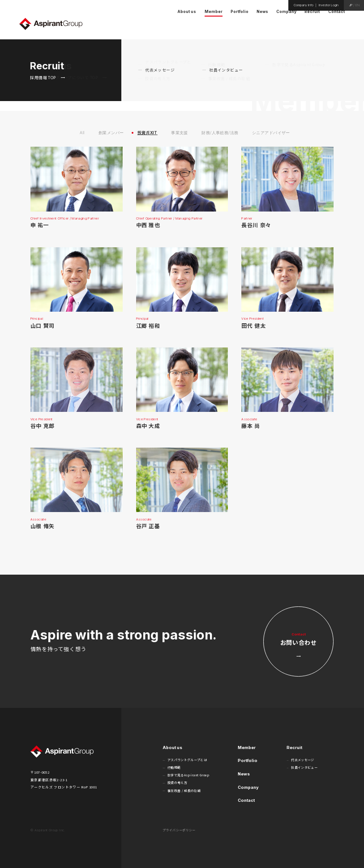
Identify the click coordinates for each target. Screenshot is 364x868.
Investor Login (329, 5)
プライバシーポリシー (179, 830)
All (82, 133)
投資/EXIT (148, 133)
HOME (321, 44)
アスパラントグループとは (187, 760)
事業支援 (180, 133)
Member (247, 747)
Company (248, 787)
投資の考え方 (177, 783)
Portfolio (248, 760)
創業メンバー (111, 133)
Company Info (304, 5)
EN (358, 5)
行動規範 (174, 767)
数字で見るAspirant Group (188, 775)
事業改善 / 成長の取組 (184, 791)
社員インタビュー (304, 767)
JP (351, 5)
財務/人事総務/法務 (220, 133)
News (244, 774)
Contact (246, 800)
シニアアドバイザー (271, 133)
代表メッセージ (302, 760)
